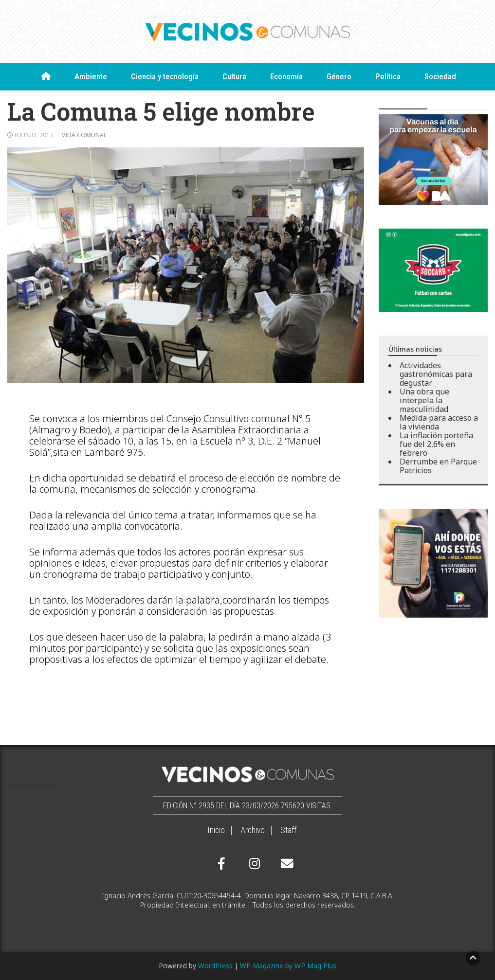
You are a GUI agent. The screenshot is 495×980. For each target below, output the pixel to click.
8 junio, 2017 (34, 135)
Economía (286, 76)
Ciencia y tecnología (165, 76)
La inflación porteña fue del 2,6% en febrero (436, 444)
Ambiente (91, 76)
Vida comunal (84, 135)
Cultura (234, 76)
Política (388, 76)
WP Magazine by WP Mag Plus (288, 966)
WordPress (215, 966)
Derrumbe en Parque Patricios (438, 466)
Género (339, 76)
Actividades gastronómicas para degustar (436, 374)
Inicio (216, 830)
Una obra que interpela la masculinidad (424, 400)
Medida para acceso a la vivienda (439, 422)
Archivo (253, 830)
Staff (288, 830)
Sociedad (440, 76)
